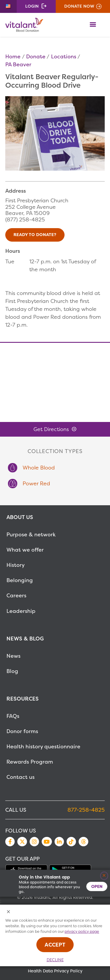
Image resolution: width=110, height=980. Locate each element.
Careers (16, 595)
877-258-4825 (86, 810)
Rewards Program (30, 762)
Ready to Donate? (35, 235)
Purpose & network (31, 534)
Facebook (10, 842)
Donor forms (22, 731)
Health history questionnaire (43, 746)
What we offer (25, 550)
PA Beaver (18, 64)
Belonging (20, 580)
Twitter (22, 842)
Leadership (21, 611)
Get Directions (51, 429)
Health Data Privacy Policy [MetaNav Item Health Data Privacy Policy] (55, 971)
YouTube (47, 842)
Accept (55, 945)
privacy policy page (82, 931)
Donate (36, 56)
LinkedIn (59, 842)
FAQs (13, 716)
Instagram (34, 842)
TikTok (71, 842)
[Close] (104, 876)
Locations (64, 56)
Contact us (21, 777)
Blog (12, 671)
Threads (83, 842)
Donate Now (79, 6)
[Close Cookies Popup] (9, 912)
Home (13, 56)
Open (97, 886)
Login (32, 6)
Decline (55, 960)
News (13, 656)
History (16, 565)
